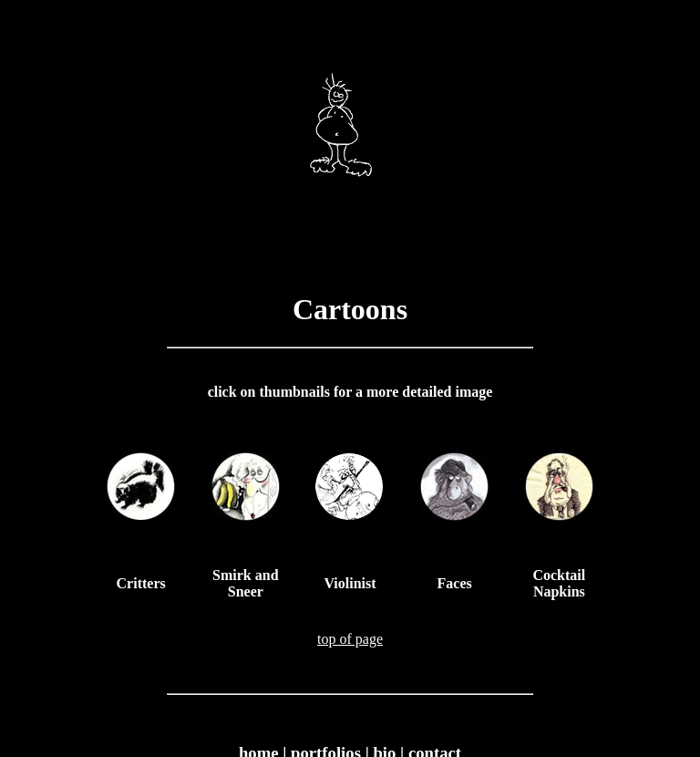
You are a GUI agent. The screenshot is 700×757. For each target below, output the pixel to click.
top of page (350, 639)
